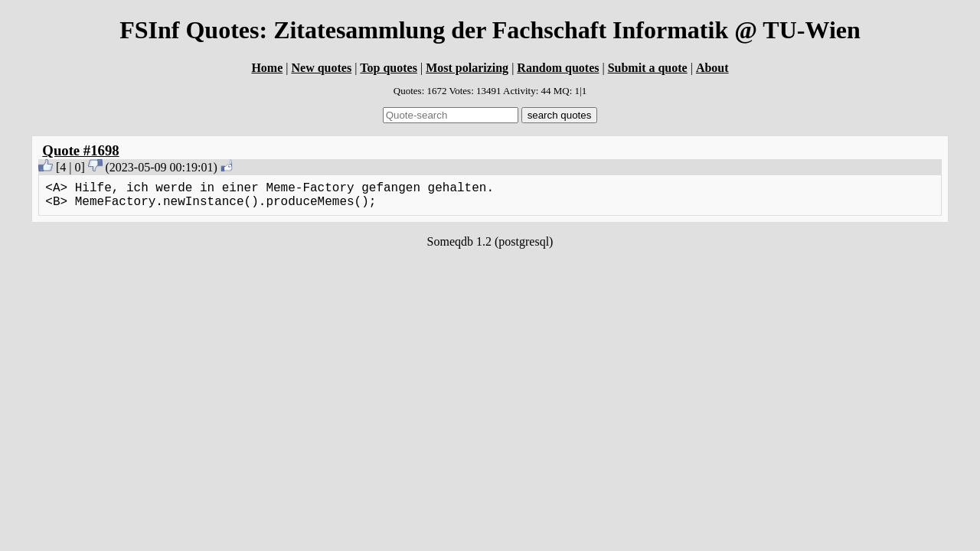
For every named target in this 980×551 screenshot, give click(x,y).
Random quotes (558, 68)
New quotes (321, 68)
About (712, 68)
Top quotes (389, 68)
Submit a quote (648, 68)
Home (267, 68)
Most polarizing (467, 68)
